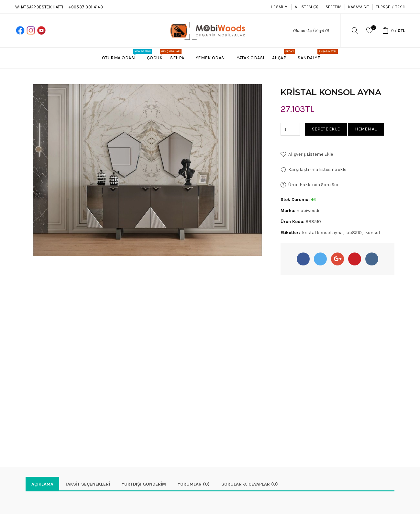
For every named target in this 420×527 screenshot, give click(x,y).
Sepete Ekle (326, 129)
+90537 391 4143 (86, 7)
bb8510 (354, 233)
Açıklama (42, 484)
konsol (373, 233)
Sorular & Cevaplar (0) (250, 484)
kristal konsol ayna (322, 233)
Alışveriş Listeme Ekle (311, 154)
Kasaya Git (359, 7)
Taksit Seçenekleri (88, 484)
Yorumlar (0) (194, 484)
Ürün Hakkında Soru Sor (314, 185)
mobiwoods (309, 211)
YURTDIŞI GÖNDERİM (144, 484)
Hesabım (279, 7)
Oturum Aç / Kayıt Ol (311, 31)
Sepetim (333, 7)
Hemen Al (366, 129)
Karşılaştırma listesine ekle (317, 169)
